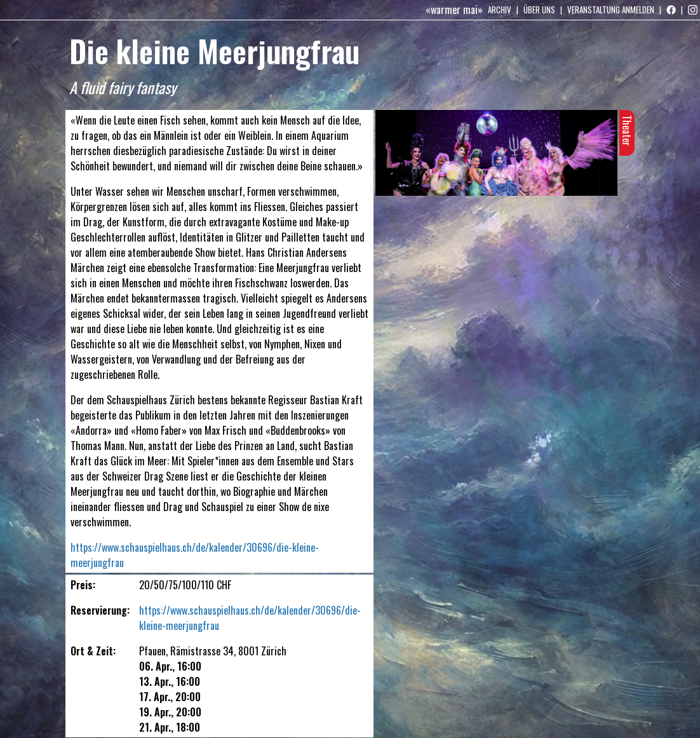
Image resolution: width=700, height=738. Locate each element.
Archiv (500, 10)
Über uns (539, 10)
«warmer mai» (454, 10)
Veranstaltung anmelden (611, 10)
